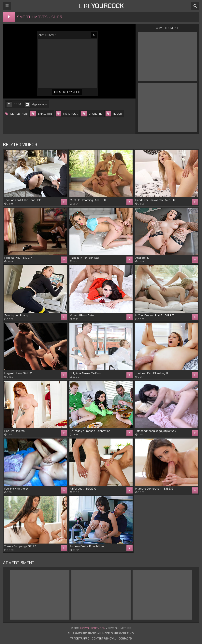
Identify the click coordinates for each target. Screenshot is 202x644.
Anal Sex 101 (143, 258)
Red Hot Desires (14, 431)
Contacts (125, 638)
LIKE (101, 6)
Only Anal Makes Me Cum (85, 373)
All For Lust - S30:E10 (83, 489)
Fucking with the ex (16, 489)
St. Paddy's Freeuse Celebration (90, 431)
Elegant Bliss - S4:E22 (18, 373)
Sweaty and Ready (16, 315)
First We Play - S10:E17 (18, 258)
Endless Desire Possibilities (87, 546)
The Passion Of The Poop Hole (23, 200)
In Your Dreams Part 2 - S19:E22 (155, 315)
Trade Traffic (80, 638)
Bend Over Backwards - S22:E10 (155, 200)
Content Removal (104, 638)
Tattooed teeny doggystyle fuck (156, 431)
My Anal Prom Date (82, 315)
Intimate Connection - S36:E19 (154, 489)
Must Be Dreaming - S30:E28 (88, 200)
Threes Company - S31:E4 (20, 546)
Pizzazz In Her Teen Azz (84, 258)
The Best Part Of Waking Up (152, 373)
